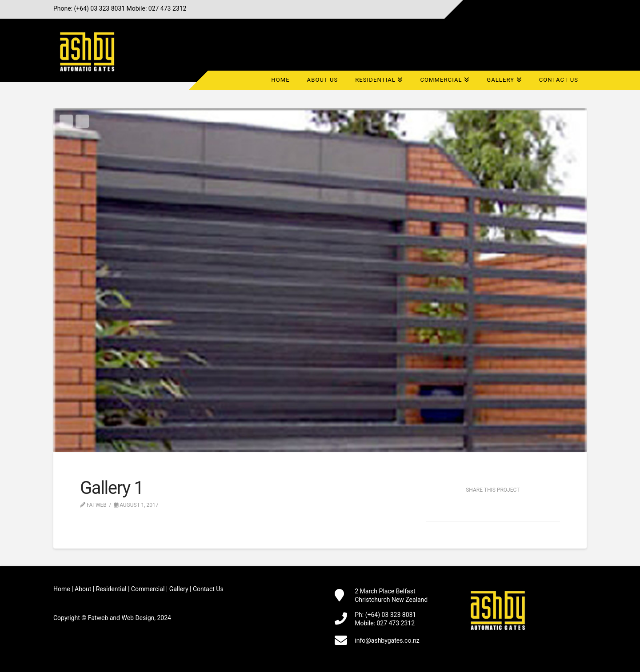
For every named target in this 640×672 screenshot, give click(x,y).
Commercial (148, 589)
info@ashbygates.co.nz (387, 640)
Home (62, 589)
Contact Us (208, 589)
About (83, 589)
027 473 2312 (168, 8)
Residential (111, 589)
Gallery (179, 589)
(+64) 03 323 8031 (100, 8)
